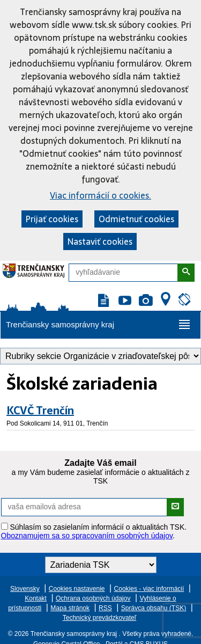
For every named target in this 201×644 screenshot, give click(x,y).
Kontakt (36, 598)
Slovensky (25, 589)
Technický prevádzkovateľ (100, 618)
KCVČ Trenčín (40, 411)
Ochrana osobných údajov (93, 598)
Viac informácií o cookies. (100, 195)
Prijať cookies (52, 219)
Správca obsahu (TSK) (154, 608)
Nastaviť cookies (100, 241)
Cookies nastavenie (77, 589)
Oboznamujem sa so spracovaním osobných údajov (87, 536)
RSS (105, 608)
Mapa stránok (70, 608)
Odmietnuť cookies (136, 219)
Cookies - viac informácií (149, 589)
